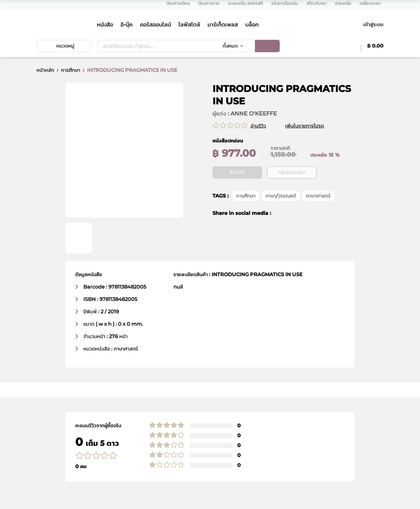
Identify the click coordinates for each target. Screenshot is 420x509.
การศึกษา (71, 70)
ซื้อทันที (237, 191)
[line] (302, 233)
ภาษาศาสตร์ (318, 215)
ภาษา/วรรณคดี (281, 215)
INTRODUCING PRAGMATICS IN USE (132, 70)
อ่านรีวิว (258, 126)
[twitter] (290, 233)
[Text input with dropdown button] (151, 48)
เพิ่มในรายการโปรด (312, 126)
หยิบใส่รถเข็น (292, 191)
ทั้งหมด (230, 48)
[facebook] (280, 233)
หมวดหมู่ (64, 48)
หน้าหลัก (45, 70)
